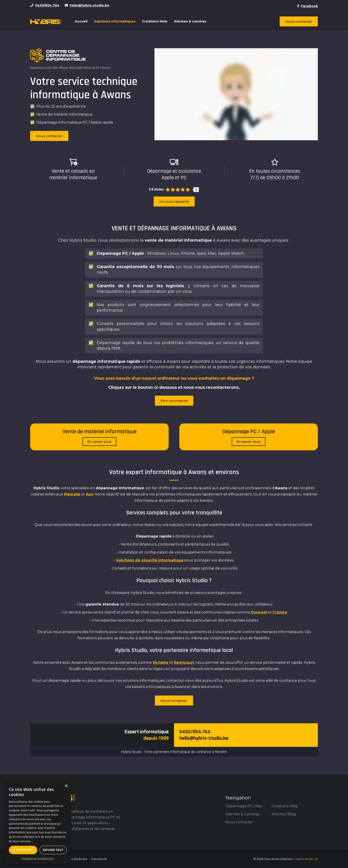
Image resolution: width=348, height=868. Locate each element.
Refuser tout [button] (53, 850)
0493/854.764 (195, 732)
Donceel (259, 612)
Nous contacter (299, 21)
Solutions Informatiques (115, 21)
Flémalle (72, 494)
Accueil (81, 21)
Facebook (99, 859)
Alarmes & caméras (190, 21)
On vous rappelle (174, 201)
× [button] (66, 786)
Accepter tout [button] (23, 850)
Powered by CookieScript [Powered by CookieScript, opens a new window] (38, 859)
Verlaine (161, 663)
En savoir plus (99, 442)
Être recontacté (174, 401)
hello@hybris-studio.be (204, 738)
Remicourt (184, 663)
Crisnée (280, 612)
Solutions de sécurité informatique (150, 560)
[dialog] (38, 822)
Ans (89, 494)
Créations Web (155, 21)
